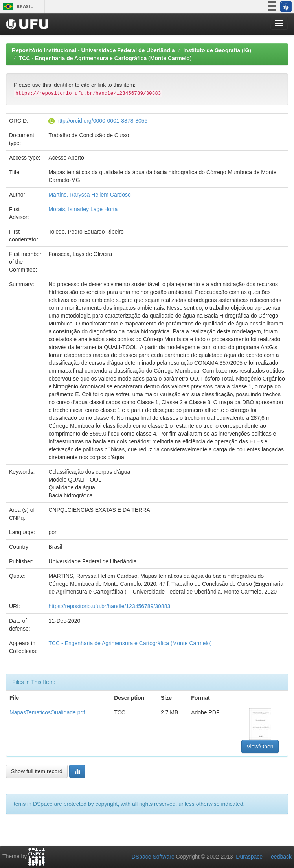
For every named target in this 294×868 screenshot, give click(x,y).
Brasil (17, 6)
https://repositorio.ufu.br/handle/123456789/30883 (109, 606)
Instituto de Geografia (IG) (217, 50)
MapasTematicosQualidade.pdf (47, 712)
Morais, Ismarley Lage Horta (83, 209)
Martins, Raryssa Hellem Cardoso (89, 195)
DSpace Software (153, 857)
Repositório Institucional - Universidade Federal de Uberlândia (93, 50)
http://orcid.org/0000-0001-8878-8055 (102, 121)
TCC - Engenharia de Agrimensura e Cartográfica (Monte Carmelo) (105, 58)
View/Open (260, 747)
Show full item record (37, 771)
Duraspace (249, 857)
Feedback (280, 857)
